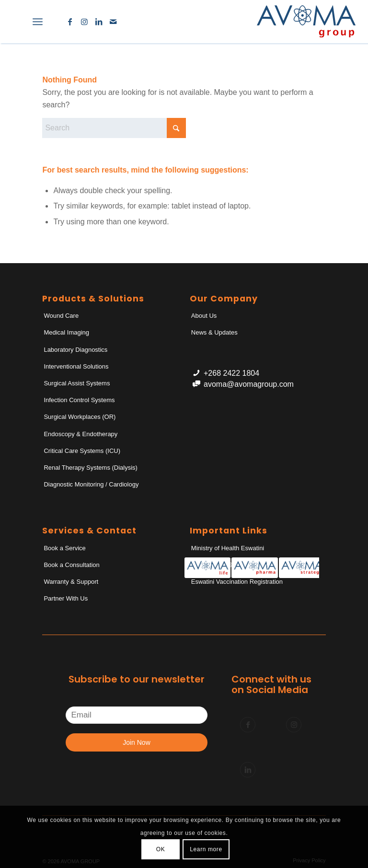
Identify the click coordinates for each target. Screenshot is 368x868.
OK (161, 849)
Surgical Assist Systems (77, 383)
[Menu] (38, 22)
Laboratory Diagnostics (75, 350)
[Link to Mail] (113, 22)
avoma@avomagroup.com (249, 384)
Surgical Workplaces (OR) (80, 417)
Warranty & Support (71, 582)
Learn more (206, 849)
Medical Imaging (66, 332)
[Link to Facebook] (70, 22)
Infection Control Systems (79, 400)
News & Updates (214, 332)
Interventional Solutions (76, 366)
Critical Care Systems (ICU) (82, 451)
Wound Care (61, 316)
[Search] (17, 22)
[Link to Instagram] (84, 22)
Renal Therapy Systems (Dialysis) (91, 468)
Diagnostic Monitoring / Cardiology (91, 484)
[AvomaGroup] (306, 22)
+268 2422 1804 (231, 373)
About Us (204, 316)
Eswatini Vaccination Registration (237, 582)
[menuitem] (17, 22)
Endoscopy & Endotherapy (80, 434)
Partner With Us (66, 598)
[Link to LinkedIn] (99, 22)
